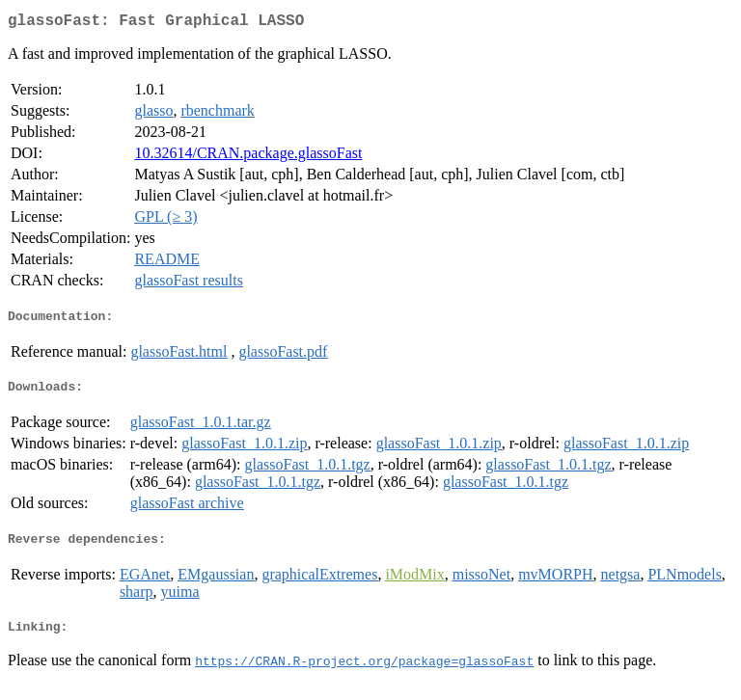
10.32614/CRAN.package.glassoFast (248, 157)
